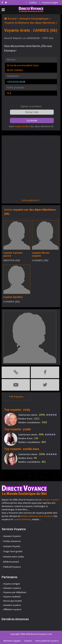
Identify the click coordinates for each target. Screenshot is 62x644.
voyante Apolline (13, 297)
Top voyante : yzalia (17, 429)
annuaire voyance (51, 500)
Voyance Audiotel (12, 597)
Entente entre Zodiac (14, 557)
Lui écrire (32, 121)
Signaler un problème (31, 106)
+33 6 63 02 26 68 (16, 82)
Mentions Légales (12, 641)
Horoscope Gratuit (12, 601)
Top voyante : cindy (17, 410)
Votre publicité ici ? (31, 200)
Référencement (11, 562)
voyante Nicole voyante (41, 254)
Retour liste (32, 112)
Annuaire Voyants (12, 546)
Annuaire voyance (12, 588)
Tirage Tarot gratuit (13, 551)
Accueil (12, 19)
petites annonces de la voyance (37, 516)
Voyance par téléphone (15, 592)
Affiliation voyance (12, 609)
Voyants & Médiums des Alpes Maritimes (30, 23)
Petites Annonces (12, 541)
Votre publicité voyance (47, 641)
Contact (33, 3)
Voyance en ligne (50, 3)
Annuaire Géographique (34, 19)
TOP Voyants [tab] (16, 397)
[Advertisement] (31, 168)
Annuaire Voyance (12, 536)
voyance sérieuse (22, 519)
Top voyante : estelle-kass (22, 449)
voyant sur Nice (22, 126)
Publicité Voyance (12, 567)
